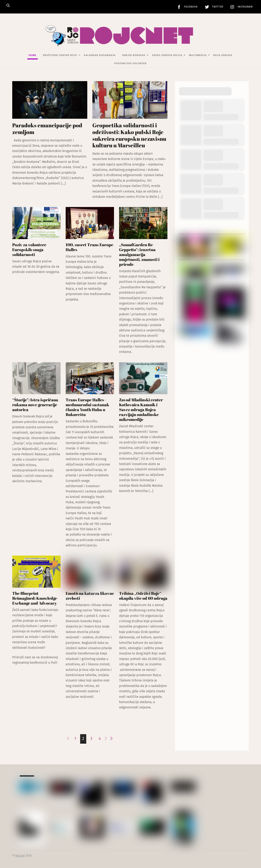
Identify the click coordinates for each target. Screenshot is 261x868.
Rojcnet (20, 856)
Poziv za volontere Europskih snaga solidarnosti (29, 250)
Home (33, 55)
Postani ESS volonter (130, 63)
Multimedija (198, 55)
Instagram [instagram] (241, 7)
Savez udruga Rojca (167, 55)
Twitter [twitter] (213, 7)
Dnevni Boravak (134, 55)
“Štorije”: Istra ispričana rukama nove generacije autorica (35, 405)
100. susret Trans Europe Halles (89, 247)
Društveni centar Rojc (60, 55)
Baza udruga (223, 55)
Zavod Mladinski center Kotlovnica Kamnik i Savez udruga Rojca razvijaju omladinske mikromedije (141, 410)
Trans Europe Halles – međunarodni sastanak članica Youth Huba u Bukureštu (87, 407)
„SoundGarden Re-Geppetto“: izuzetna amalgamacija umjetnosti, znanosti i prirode (139, 254)
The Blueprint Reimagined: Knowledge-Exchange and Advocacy (35, 598)
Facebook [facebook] (186, 7)
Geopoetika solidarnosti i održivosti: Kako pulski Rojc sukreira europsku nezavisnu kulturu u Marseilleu (129, 135)
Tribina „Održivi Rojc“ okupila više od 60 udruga (143, 596)
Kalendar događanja (100, 55)
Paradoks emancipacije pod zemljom (47, 129)
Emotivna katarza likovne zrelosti (90, 596)
